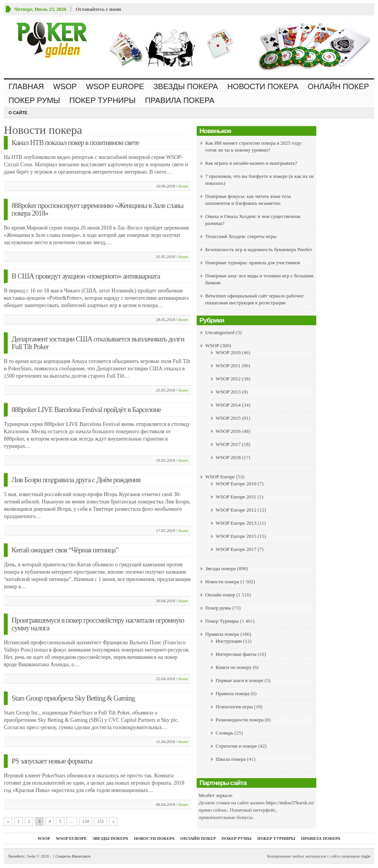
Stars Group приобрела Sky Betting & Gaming (73, 698)
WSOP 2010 (228, 352)
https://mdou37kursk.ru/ (290, 803)
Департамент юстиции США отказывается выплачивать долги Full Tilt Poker (98, 343)
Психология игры (234, 707)
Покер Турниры (103, 100)
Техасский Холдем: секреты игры (241, 236)
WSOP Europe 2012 (236, 510)
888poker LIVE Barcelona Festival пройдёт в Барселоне (86, 410)
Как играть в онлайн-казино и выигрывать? (251, 163)
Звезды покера (186, 86)
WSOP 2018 (228, 457)
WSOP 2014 (228, 405)
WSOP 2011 (228, 366)
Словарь (224, 733)
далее (183, 186)
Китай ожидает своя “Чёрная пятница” (65, 550)
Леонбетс (16, 856)
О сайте (18, 113)
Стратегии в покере (236, 746)
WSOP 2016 (228, 431)
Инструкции (229, 641)
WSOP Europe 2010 (236, 484)
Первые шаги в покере (240, 680)
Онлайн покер (338, 86)
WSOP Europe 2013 (236, 523)
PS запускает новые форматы (52, 761)
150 (86, 821)
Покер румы (34, 100)
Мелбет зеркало (215, 795)
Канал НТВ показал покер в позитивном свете (75, 143)
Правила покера (180, 100)
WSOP (65, 86)
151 (101, 821)
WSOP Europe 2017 (236, 549)
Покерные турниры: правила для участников (253, 263)
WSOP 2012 (228, 379)
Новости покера (263, 86)
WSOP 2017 (228, 444)
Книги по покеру (234, 667)
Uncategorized (220, 332)
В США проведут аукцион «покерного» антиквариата (86, 276)
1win (31, 856)
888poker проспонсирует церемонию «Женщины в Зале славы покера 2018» (98, 209)
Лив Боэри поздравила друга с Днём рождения (76, 480)
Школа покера (231, 759)
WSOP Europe (115, 86)
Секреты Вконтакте (71, 856)
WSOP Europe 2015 (236, 536)
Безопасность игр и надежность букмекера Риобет (259, 249)
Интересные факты (236, 654)
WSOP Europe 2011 (236, 497)
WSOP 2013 (228, 392)
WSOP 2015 (228, 418)
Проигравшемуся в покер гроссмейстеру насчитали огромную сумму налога (98, 624)
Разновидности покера (240, 720)
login (366, 856)
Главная (26, 86)
